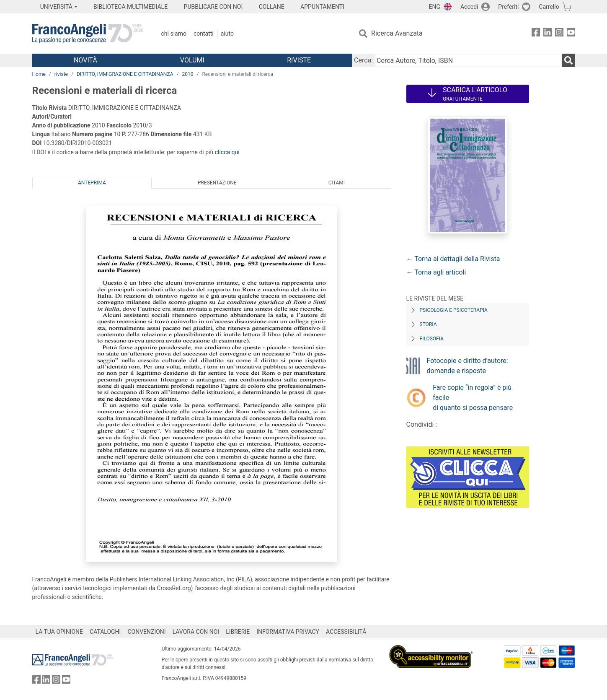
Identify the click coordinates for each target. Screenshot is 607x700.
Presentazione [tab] (217, 183)
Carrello (549, 7)
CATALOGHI (105, 632)
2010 (187, 74)
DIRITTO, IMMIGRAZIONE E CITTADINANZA (125, 74)
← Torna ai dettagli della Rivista (453, 259)
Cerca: (363, 60)
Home (39, 74)
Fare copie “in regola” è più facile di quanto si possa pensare (473, 398)
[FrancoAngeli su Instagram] (559, 34)
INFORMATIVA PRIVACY (288, 632)
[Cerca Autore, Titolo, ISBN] (468, 60)
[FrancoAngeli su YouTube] (571, 34)
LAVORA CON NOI (196, 632)
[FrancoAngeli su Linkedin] (548, 34)
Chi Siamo (174, 34)
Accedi (469, 7)
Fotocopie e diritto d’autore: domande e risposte (468, 366)
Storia (428, 324)
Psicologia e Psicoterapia (454, 310)
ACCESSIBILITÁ (346, 632)
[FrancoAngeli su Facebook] (536, 34)
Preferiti (508, 7)
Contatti (204, 34)
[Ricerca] (568, 60)
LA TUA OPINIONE (59, 632)
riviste (61, 74)
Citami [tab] (337, 183)
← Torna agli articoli (436, 272)
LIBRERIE (238, 632)
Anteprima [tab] (92, 183)
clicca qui (227, 152)
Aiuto (227, 34)
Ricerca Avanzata (397, 33)
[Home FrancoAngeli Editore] (88, 34)
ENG (435, 7)
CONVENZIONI (146, 632)
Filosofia (432, 339)
